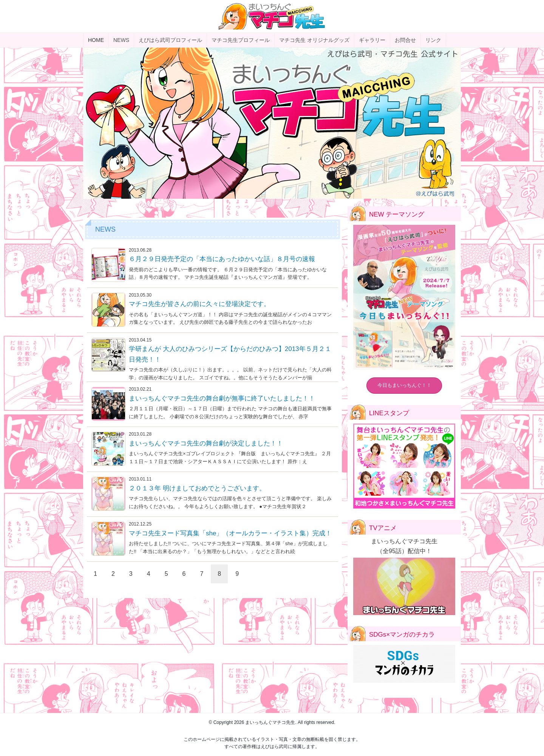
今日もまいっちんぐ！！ (404, 385)
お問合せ (405, 40)
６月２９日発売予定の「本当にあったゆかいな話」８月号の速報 (222, 259)
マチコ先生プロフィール (241, 40)
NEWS (121, 40)
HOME (96, 40)
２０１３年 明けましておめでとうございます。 (197, 488)
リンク (433, 40)
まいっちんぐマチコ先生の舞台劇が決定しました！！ (206, 443)
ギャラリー (372, 40)
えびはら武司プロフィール (170, 40)
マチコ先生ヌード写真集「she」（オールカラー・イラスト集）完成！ (230, 533)
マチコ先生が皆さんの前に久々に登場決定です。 (199, 304)
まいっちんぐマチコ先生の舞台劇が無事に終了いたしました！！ (222, 398)
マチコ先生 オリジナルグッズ (314, 40)
